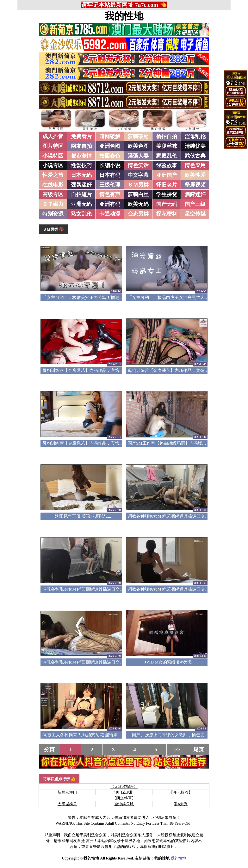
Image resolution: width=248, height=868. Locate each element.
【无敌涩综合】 (124, 787)
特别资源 (53, 214)
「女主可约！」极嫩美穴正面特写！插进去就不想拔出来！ (98, 297)
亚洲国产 (167, 175)
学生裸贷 (167, 194)
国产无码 (167, 204)
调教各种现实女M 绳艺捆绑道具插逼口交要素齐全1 (91, 662)
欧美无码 (138, 204)
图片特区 (53, 146)
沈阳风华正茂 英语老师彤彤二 (83, 516)
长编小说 (110, 165)
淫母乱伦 (195, 136)
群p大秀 (181, 804)
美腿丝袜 (167, 146)
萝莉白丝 (138, 194)
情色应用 (195, 165)
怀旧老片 (167, 185)
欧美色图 (138, 146)
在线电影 (53, 185)
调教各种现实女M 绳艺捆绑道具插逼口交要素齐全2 (176, 589)
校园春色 (110, 156)
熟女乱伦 (81, 214)
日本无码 (81, 175)
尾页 (199, 750)
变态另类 (138, 214)
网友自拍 (81, 146)
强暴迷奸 (81, 185)
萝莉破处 (138, 136)
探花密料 (167, 214)
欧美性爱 (195, 175)
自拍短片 (81, 194)
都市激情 (81, 156)
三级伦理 (110, 185)
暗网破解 (110, 136)
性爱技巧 (81, 165)
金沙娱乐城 (124, 804)
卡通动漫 (110, 214)
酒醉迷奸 (195, 194)
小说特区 (53, 156)
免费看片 (81, 136)
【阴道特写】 (124, 798)
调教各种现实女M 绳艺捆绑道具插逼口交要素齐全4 (176, 516)
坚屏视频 (195, 185)
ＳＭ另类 (138, 185)
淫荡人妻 (138, 156)
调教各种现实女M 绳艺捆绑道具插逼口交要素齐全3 (91, 589)
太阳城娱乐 (67, 804)
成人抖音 (53, 136)
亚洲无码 (81, 204)
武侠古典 (195, 156)
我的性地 (124, 16)
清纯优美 (195, 146)
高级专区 (53, 194)
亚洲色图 (110, 146)
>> (177, 750)
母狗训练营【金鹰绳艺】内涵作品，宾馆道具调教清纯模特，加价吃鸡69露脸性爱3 (120, 370)
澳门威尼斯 (124, 792)
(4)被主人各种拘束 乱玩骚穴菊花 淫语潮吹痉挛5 (88, 735)
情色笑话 (138, 165)
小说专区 (53, 165)
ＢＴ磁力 (53, 204)
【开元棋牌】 (181, 792)
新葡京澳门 (67, 792)
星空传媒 (195, 214)
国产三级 (195, 204)
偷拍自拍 (167, 136)
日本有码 (110, 175)
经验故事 (167, 165)
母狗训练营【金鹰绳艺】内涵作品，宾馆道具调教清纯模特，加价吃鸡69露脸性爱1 (120, 443)
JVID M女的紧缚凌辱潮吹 (169, 662)
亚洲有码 (110, 204)
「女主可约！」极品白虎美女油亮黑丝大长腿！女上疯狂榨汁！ (187, 297)
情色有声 (110, 194)
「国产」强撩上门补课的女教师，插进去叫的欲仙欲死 (179, 735)
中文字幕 (138, 175)
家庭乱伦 (167, 156)
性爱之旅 (53, 175)
